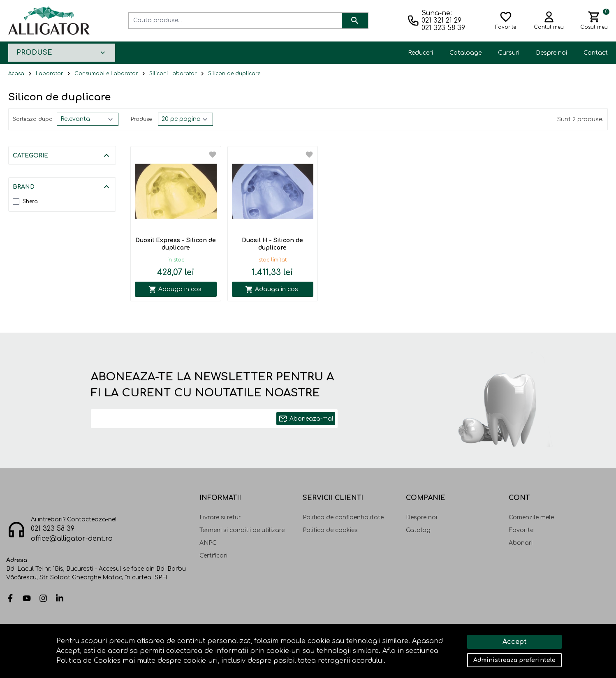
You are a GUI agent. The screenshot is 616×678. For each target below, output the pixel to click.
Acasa (16, 74)
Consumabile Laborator (106, 74)
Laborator (49, 74)
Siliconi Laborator (173, 74)
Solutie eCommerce (538, 644)
